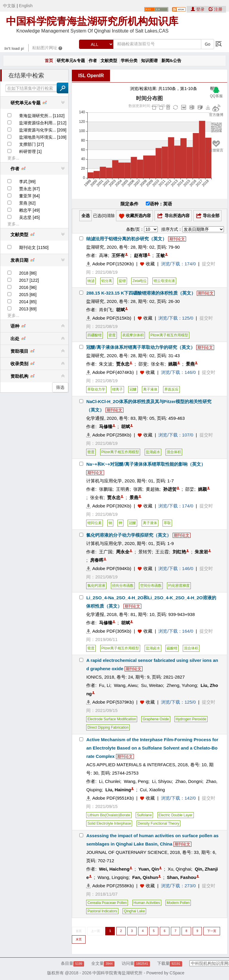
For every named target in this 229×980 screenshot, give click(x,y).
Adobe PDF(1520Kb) (110, 264)
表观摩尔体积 (133, 335)
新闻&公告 (171, 61)
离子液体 (150, 389)
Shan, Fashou (182, 877)
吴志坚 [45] (29, 217)
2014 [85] (28, 302)
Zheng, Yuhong (182, 685)
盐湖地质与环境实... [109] (43, 137)
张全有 (158, 364)
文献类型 (109, 61)
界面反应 (171, 389)
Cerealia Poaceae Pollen (107, 903)
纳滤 (91, 281)
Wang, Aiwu (126, 685)
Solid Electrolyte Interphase (109, 823)
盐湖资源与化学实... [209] (43, 130)
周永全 (123, 552)
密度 (112, 335)
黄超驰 (153, 489)
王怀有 (118, 255)
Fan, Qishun (145, 877)
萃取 (167, 523)
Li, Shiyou (162, 781)
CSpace (177, 973)
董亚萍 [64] (29, 196)
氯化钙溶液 (96, 586)
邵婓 (190, 489)
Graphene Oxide (156, 719)
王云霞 (162, 552)
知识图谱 (149, 61)
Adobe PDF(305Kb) (109, 631)
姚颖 (173, 364)
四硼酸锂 (95, 335)
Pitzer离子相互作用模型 (169, 335)
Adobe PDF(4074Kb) (110, 372)
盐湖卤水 (153, 452)
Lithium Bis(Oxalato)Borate (109, 815)
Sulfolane (144, 815)
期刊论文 (177, 239)
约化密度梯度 (179, 586)
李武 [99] (27, 182)
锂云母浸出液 (164, 281)
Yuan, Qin (149, 869)
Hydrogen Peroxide (191, 719)
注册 (216, 9)
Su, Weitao (152, 685)
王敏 (160, 255)
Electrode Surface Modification (112, 719)
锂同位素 (95, 523)
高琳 (103, 255)
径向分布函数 (123, 586)
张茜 (138, 489)
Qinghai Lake (134, 911)
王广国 (106, 552)
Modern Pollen (178, 903)
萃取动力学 (96, 389)
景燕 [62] (27, 203)
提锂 (122, 281)
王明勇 (123, 489)
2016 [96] (28, 287)
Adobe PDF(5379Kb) (110, 702)
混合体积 (174, 452)
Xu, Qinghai (179, 869)
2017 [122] (29, 280)
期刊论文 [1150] (34, 247)
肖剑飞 (106, 310)
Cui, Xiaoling (152, 790)
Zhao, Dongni (189, 781)
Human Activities (147, 903)
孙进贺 (170, 489)
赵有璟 (141, 255)
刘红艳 (179, 552)
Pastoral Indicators (102, 911)
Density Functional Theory (158, 823)
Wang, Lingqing (113, 877)
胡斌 (120, 310)
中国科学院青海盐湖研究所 (117, 973)
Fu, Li (105, 685)
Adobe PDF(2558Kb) (110, 886)
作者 (93, 61)
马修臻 (106, 426)
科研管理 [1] (30, 151)
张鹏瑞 (106, 489)
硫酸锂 (172, 648)
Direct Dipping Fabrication (108, 727)
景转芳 (145, 552)
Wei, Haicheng (114, 869)
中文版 (9, 6)
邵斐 (143, 364)
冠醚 (133, 389)
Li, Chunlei (110, 781)
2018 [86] (28, 273)
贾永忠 (123, 364)
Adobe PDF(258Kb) (109, 435)
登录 (198, 9)
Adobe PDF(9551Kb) (110, 798)
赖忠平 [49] (29, 210)
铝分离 (107, 281)
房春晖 (97, 560)
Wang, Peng (136, 781)
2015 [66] (28, 295)
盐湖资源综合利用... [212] (43, 123)
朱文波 (106, 364)
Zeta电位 (140, 281)
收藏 (150, 264)
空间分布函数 (151, 586)
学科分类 (129, 61)
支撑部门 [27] (31, 144)
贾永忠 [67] (29, 189)
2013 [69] (28, 309)
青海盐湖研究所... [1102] (42, 116)
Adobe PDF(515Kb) (109, 318)
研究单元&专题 (71, 61)
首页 (49, 61)
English (26, 6)
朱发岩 (201, 552)
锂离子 (117, 389)
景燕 (190, 364)
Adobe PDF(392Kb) (109, 506)
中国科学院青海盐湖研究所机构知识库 (92, 21)
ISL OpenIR (91, 76)
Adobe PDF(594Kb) (109, 568)
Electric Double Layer (176, 815)
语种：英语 (159, 204)
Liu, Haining (118, 790)
